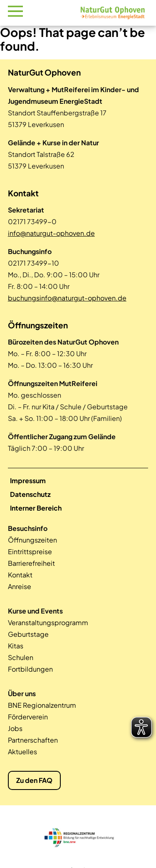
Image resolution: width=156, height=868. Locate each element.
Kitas (16, 646)
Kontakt (20, 575)
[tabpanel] (78, 837)
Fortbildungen (30, 669)
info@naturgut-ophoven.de (51, 233)
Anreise (20, 586)
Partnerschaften (33, 740)
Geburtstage (28, 634)
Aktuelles (22, 752)
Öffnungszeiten (32, 540)
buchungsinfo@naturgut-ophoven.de (67, 298)
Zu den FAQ (34, 780)
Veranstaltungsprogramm (48, 622)
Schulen (21, 657)
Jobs (15, 728)
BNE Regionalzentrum (42, 705)
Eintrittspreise (30, 551)
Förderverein (28, 717)
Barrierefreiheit (31, 563)
